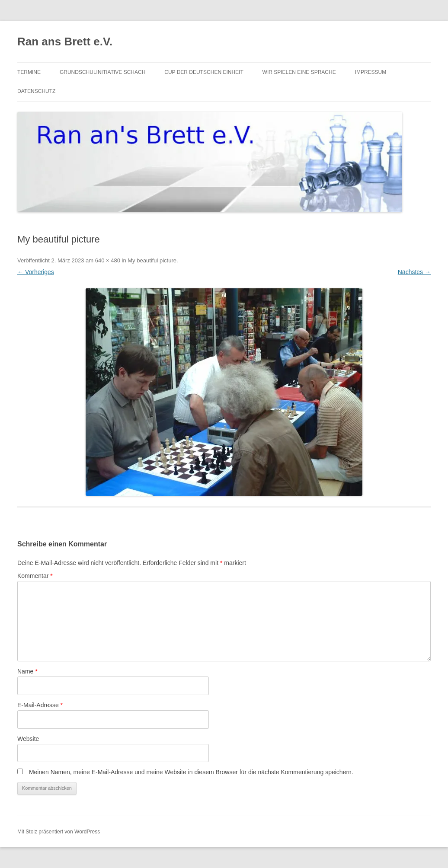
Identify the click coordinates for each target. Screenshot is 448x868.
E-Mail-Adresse (40, 705)
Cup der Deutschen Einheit (204, 72)
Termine (29, 72)
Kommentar (35, 576)
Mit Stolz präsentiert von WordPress (59, 832)
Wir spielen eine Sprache (299, 72)
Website (28, 739)
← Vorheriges (36, 272)
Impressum (371, 72)
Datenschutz (36, 91)
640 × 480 (108, 260)
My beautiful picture (152, 260)
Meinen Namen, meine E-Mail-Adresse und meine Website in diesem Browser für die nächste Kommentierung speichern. (191, 772)
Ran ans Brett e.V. (65, 41)
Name (27, 671)
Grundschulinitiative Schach (102, 72)
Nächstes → (414, 272)
